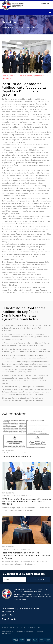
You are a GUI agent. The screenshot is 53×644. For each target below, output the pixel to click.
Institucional (8, 450)
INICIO (45, 3)
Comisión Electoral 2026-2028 (16, 456)
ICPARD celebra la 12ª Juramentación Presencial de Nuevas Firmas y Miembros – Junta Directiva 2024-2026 (26, 502)
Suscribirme (39, 579)
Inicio (4, 27)
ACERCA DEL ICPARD (10, 627)
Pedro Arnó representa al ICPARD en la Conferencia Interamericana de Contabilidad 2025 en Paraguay (26, 555)
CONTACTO (35, 627)
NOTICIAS (25, 627)
